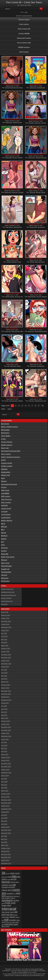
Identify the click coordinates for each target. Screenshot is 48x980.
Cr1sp (3, 439)
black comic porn (40, 262)
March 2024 (5, 646)
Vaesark (4, 575)
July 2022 (4, 706)
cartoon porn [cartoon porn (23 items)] (15, 882)
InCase (4, 487)
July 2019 (4, 815)
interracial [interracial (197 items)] (9, 909)
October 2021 (5, 733)
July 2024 (4, 633)
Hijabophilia (6, 472)
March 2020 (5, 791)
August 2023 (5, 667)
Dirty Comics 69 (24, 29)
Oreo (3, 545)
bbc (8, 366)
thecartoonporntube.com (9, 595)
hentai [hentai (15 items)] (3, 903)
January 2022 (5, 724)
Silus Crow (5, 563)
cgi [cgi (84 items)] (14, 885)
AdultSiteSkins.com (38, 976)
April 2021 (4, 751)
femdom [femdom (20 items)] (8, 898)
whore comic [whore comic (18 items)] (5, 926)
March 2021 (5, 755)
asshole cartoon (10, 297)
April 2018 (4, 842)
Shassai (4, 560)
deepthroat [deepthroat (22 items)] (9, 896)
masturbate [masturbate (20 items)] (5, 917)
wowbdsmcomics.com (8, 592)
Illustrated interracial (9, 484)
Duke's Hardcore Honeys (11, 457)
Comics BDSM (24, 34)
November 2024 (6, 621)
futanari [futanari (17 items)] (13, 898)
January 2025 (5, 618)
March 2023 (5, 682)
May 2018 (4, 839)
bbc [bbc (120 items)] (15, 876)
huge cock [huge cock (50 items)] (10, 903)
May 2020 (4, 785)
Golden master (7, 466)
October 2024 (5, 624)
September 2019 (6, 809)
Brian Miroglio (32, 297)
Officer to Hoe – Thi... (12, 363)
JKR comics (6, 496)
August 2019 (5, 812)
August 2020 (5, 776)
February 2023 (6, 685)
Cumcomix (4, 604)
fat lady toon (41, 227)
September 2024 (6, 627)
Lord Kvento (6, 515)
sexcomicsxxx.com (7, 601)
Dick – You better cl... (12, 328)
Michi (3, 524)
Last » (10, 409)
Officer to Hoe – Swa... (36, 259)
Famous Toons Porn (7, 589)
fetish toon (31, 331)
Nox (3, 542)
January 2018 (5, 851)
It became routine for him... (12, 84)
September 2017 (6, 863)
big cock (15, 158)
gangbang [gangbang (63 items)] (7, 900)
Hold (3, 478)
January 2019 (5, 827)
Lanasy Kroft (6, 509)
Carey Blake (6, 436)
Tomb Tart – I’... (36, 398)
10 (42, 406)
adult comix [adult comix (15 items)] (5, 877)
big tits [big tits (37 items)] (14, 879)
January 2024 (5, 652)
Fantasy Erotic (7, 463)
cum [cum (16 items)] (14, 894)
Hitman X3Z (5, 475)
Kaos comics (6, 502)
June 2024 (4, 636)
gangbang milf (41, 88)
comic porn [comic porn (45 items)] (7, 890)
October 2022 (5, 697)
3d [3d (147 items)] (3, 873)
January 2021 (5, 761)
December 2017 (6, 854)
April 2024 (4, 643)
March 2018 (5, 845)
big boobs (31, 123)
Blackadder (5, 430)
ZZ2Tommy (5, 581)
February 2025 (6, 615)
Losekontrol (6, 518)
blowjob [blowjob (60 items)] (6, 882)
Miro (3, 530)
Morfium (4, 536)
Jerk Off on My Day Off (12, 88)
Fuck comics (24, 24)
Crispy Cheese (7, 442)
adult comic (9, 122)
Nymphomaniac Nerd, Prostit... (36, 328)
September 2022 (6, 700)
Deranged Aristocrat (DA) (11, 451)
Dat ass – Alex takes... (12, 224)
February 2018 (6, 848)
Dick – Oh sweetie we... (12, 398)
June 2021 (4, 745)
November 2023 (6, 658)
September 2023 (6, 664)
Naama (4, 539)
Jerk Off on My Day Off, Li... (12, 119)
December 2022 (6, 691)
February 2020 (6, 794)
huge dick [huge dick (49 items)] (6, 905)
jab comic (17, 297)
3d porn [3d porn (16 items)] (8, 873)
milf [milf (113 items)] (6, 920)
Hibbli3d (4, 469)
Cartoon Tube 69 (6, 598)
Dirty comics (6, 454)
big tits (7, 401)
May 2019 (4, 821)
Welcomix (5, 578)
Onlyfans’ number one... (36, 120)
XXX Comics (24, 52)
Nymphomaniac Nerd (41, 331)
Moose (4, 533)
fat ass (19, 262)
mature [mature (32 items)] (12, 917)
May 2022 (4, 712)
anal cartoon (9, 227)
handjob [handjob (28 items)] (16, 900)
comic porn (15, 192)
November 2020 (6, 767)
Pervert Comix (24, 20)
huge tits (44, 123)
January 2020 (5, 797)
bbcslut (32, 262)
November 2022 (6, 694)
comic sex (38, 123)
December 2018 (6, 830)
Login (26, 12)
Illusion (4, 481)
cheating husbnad (12, 262)
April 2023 (4, 679)
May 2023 (4, 676)
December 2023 (6, 655)
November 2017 (6, 857)
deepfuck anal (39, 401)
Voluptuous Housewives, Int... (12, 259)
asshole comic (18, 227)
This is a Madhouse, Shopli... (12, 189)
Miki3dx (4, 527)
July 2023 (4, 670)
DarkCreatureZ (7, 445)
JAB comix (5, 490)
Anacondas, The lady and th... (12, 154)
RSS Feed (19, 16)
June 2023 (4, 673)
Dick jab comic (13, 401)
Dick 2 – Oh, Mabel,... (36, 189)
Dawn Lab (5, 448)
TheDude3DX (6, 572)
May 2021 (4, 748)
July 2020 (4, 779)
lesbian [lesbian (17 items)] (15, 915)
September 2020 (6, 773)
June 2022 (4, 709)
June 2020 (4, 782)
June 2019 (4, 818)
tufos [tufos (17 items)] (13, 922)
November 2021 (6, 730)
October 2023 (5, 661)
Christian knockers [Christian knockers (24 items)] (8, 887)
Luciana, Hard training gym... (36, 293)
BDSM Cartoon (24, 47)
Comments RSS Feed (27, 16)
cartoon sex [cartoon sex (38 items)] (7, 885)
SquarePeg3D (6, 566)
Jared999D (5, 493)
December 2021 (6, 727)
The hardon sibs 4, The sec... (12, 293)
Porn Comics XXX (24, 43)
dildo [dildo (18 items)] (3, 898)
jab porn (38, 192)
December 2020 (6, 764)
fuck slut (39, 297)
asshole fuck (41, 366)
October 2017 (5, 860)
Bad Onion (5, 424)
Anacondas (8, 158)
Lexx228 (4, 512)
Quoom (4, 551)
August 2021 (5, 739)
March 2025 (5, 612)
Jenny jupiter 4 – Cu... (36, 363)
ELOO (3, 460)
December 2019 (6, 800)
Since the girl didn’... (36, 84)
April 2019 (4, 824)
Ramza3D (5, 554)
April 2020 (4, 788)
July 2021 (4, 742)
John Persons (6, 500)
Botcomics (5, 433)
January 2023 (5, 688)
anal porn (31, 401)
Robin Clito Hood (8, 557)
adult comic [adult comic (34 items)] (15, 873)
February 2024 (6, 649)
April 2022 (4, 715)
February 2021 (6, 758)
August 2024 (5, 630)
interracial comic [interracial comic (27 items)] (8, 912)
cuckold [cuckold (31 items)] (10, 893)
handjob (20, 401)
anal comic (33, 366)
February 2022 (6, 721)
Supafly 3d (5, 569)
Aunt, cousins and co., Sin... (36, 224)
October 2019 (5, 806)
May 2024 (4, 640)
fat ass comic (33, 227)
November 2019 (6, 803)
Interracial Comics (24, 38)
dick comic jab (16, 331)
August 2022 (5, 703)
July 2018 (4, 836)
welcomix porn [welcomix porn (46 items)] (11, 924)
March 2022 (5, 718)
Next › (3, 409)
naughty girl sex (17, 122)
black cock (13, 366)
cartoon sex (33, 88)
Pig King (4, 548)
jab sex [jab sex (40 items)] (10, 915)
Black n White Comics (9, 427)
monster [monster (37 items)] (12, 920)
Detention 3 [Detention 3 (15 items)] (17, 896)
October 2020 (5, 770)
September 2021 (6, 736)
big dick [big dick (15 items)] (8, 879)
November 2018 (6, 833)
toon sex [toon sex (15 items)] (9, 922)
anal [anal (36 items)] (10, 877)
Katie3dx (4, 505)
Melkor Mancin (7, 521)
